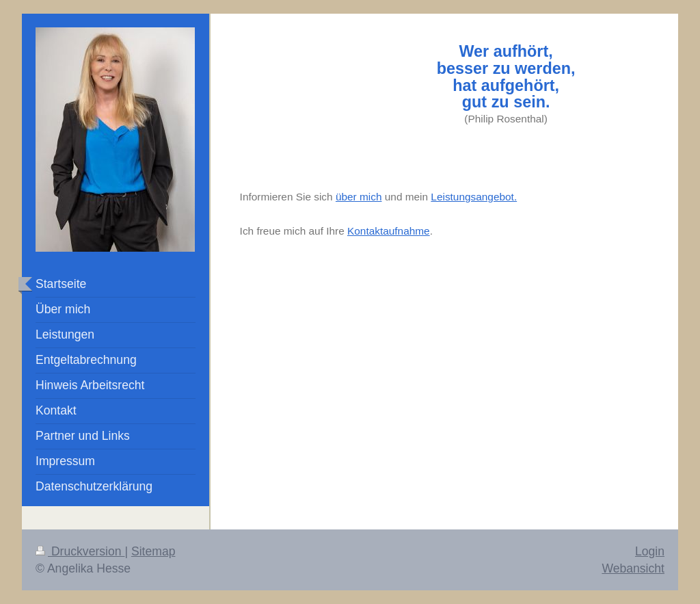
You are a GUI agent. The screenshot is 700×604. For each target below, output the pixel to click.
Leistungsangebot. (474, 197)
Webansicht (633, 568)
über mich (359, 197)
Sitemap (153, 551)
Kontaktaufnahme (389, 231)
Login (650, 551)
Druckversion (80, 551)
